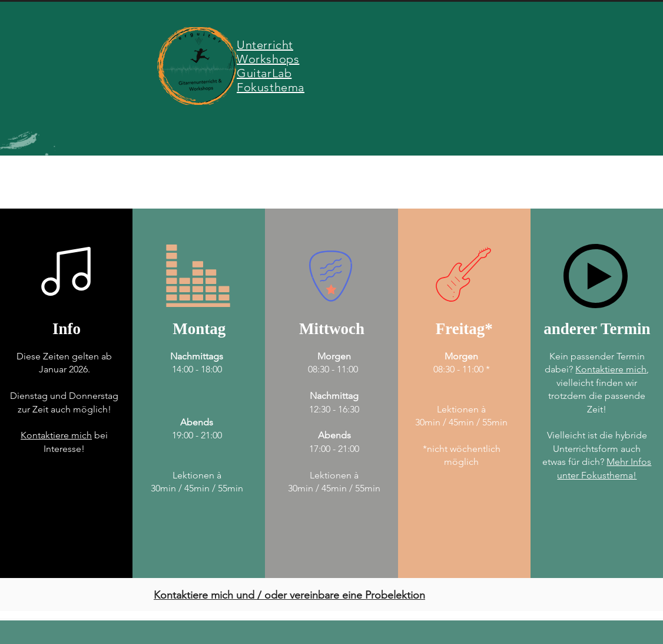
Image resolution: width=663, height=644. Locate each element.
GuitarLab (264, 73)
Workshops (268, 59)
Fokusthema (271, 87)
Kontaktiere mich (56, 435)
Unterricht (265, 45)
